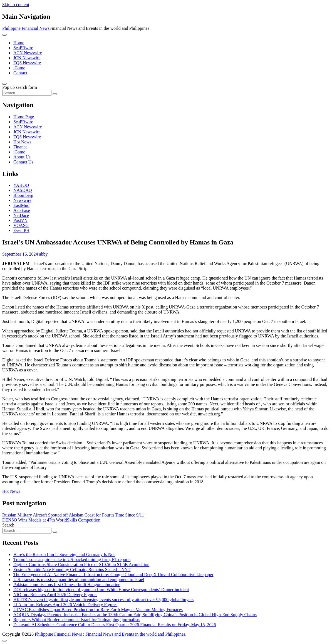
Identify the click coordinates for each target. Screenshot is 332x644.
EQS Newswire (27, 63)
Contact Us (23, 162)
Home (19, 43)
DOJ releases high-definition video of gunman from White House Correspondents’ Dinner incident (101, 590)
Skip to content (16, 5)
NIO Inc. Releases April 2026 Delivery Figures (55, 595)
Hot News (22, 142)
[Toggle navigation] (4, 35)
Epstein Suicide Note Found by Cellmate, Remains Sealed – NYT (72, 570)
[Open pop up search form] (4, 84)
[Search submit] (55, 94)
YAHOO (21, 185)
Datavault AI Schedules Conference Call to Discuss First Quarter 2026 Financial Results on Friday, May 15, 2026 (115, 625)
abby (43, 254)
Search (8, 525)
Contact (20, 73)
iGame (19, 68)
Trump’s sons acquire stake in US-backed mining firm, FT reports (72, 559)
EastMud (21, 205)
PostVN (20, 220)
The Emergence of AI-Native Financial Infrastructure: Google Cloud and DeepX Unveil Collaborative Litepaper (113, 575)
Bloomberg (23, 195)
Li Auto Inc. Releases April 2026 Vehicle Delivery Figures (65, 605)
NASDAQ (23, 190)
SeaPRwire (23, 48)
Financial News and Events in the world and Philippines (135, 634)
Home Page (24, 117)
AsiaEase (22, 210)
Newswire (22, 200)
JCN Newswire (27, 58)
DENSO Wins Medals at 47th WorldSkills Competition (51, 520)
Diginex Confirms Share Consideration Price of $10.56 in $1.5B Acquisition (81, 565)
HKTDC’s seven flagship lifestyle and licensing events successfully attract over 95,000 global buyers (103, 600)
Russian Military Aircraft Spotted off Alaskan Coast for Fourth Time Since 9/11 (73, 515)
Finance (20, 147)
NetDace (21, 215)
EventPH (21, 230)
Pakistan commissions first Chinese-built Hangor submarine (67, 585)
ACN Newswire (28, 53)
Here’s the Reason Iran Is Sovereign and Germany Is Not (64, 554)
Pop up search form (20, 87)
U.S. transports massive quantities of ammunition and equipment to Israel (79, 580)
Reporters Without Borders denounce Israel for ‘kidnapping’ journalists (77, 620)
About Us (22, 157)
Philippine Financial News (26, 28)
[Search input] (27, 93)
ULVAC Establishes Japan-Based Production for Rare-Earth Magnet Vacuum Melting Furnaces (98, 610)
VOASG (21, 225)
